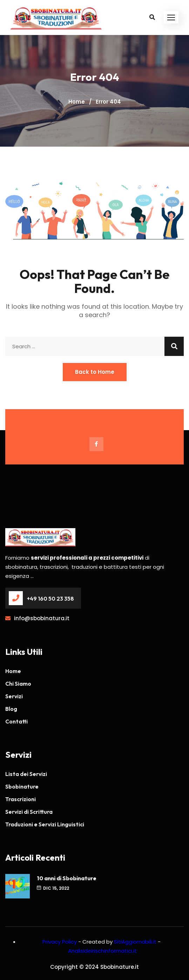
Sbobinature (22, 786)
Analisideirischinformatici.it (102, 951)
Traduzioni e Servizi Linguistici (45, 824)
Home (77, 102)
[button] (171, 17)
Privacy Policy (60, 942)
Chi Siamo (18, 684)
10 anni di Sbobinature (67, 878)
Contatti (16, 721)
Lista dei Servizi (26, 774)
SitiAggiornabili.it (135, 942)
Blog (11, 709)
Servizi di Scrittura (29, 812)
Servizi (14, 696)
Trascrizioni (21, 799)
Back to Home (95, 372)
